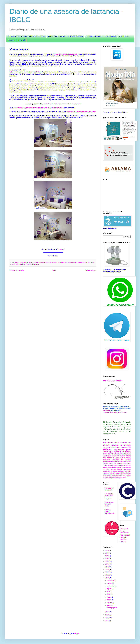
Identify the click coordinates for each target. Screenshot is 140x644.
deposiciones (127, 464)
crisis (122, 454)
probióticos (127, 468)
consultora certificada (71, 263)
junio (109, 594)
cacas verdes (127, 462)
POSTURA (106, 470)
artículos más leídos (117, 462)
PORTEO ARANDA (76, 36)
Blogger (77, 633)
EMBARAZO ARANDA (56, 36)
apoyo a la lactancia (21, 263)
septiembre (111, 586)
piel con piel (120, 468)
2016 (107, 575)
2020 (107, 564)
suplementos (107, 456)
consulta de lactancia (58, 263)
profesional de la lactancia (31, 265)
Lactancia (108, 443)
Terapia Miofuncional (94, 36)
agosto (109, 589)
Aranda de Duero (32, 263)
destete (117, 474)
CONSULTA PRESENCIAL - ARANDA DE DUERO (26, 36)
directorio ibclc (82, 263)
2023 (107, 556)
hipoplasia (122, 466)
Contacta (11, 40)
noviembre (111, 580)
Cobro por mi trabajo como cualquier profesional (25, 72)
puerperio (128, 476)
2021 (107, 561)
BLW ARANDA (110, 36)
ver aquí (62, 250)
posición (106, 474)
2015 (107, 578)
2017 (107, 572)
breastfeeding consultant (44, 263)
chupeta (105, 464)
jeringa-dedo (127, 474)
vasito (124, 478)
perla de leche (112, 472)
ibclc (18, 265)
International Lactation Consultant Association (81, 112)
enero (109, 605)
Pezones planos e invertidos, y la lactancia (110, 512)
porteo (105, 454)
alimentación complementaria (113, 450)
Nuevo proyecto (112, 608)
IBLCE (21, 265)
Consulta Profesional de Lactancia (65, 54)
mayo (109, 597)
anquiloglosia (107, 462)
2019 (107, 567)
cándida (120, 470)
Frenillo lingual (108, 452)
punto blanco (106, 478)
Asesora (124, 448)
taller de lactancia (114, 454)
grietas (128, 450)
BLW (129, 448)
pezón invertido (107, 476)
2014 (107, 612)
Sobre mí (21, 40)
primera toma (122, 476)
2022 (107, 559)
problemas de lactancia (122, 460)
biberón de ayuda (113, 458)
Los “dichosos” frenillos (113, 381)
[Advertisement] (117, 196)
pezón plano (115, 476)
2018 (107, 570)
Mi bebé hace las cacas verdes (109, 504)
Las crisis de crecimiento (109, 494)
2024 (107, 553)
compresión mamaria (115, 464)
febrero (110, 603)
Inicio (55, 270)
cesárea (123, 458)
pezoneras (127, 454)
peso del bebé (120, 472)
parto (105, 458)
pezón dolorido (112, 468)
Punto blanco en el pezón (109, 489)
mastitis (128, 456)
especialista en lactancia (122, 452)
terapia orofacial (118, 478)
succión (112, 478)
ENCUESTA (124, 36)
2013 (107, 615)
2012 (107, 618)
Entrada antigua (90, 270)
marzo (109, 600)
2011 (107, 620)
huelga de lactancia (119, 456)
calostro (113, 470)
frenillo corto (107, 466)
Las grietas (108, 499)
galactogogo (127, 470)
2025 (107, 550)
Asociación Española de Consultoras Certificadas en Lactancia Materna (39, 108)
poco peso (128, 472)
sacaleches (112, 474)
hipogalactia (115, 466)
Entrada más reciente (17, 270)
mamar (105, 472)
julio (109, 592)
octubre (110, 583)
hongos (122, 474)
